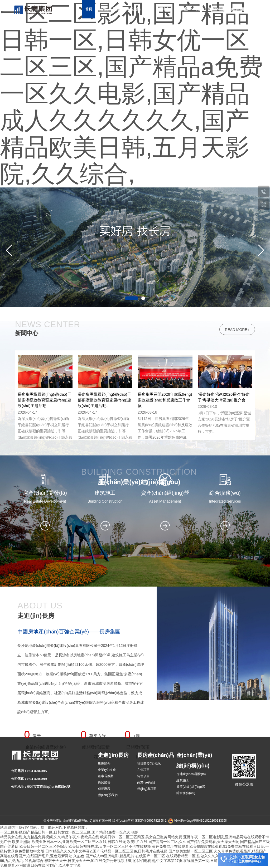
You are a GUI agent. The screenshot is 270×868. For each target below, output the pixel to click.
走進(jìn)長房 (109, 9)
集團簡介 (104, 763)
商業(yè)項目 (146, 782)
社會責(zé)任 (148, 28)
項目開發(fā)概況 (149, 763)
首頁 (89, 9)
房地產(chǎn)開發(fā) (191, 774)
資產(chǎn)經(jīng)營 (191, 787)
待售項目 (143, 776)
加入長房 (193, 28)
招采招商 (172, 28)
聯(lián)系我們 (108, 795)
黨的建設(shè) (138, 9)
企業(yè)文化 (107, 770)
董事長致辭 (106, 776)
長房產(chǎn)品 (189, 9)
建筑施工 (183, 780)
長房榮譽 (104, 782)
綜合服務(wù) (186, 793)
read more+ (237, 622)
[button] (261, 250)
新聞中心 (163, 9)
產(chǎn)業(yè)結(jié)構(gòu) (230, 9)
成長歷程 (104, 789)
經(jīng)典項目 (147, 789)
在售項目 (143, 770)
